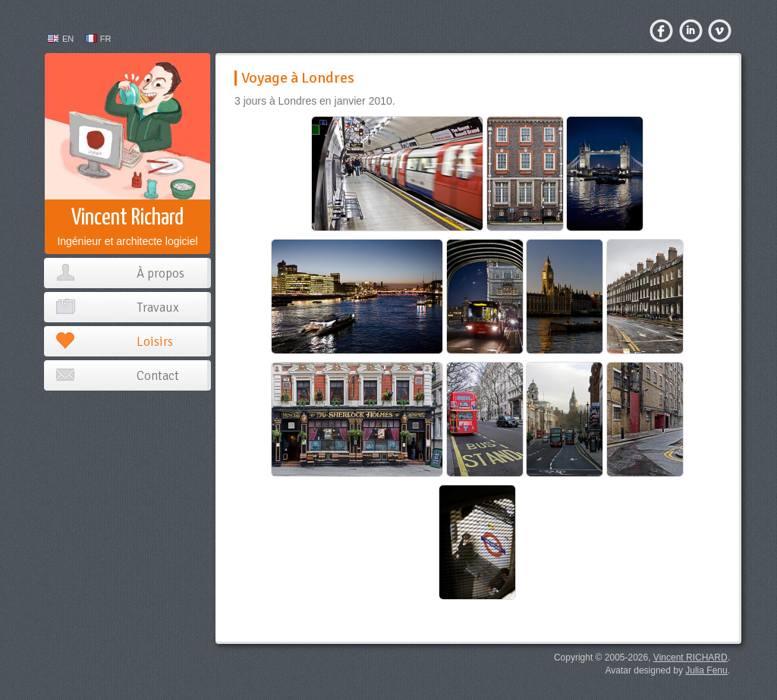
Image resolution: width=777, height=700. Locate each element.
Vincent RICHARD (690, 658)
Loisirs (155, 342)
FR (106, 39)
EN (68, 39)
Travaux (158, 308)
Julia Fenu (706, 670)
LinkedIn (696, 35)
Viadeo (725, 35)
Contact (158, 376)
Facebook (666, 35)
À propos (160, 273)
